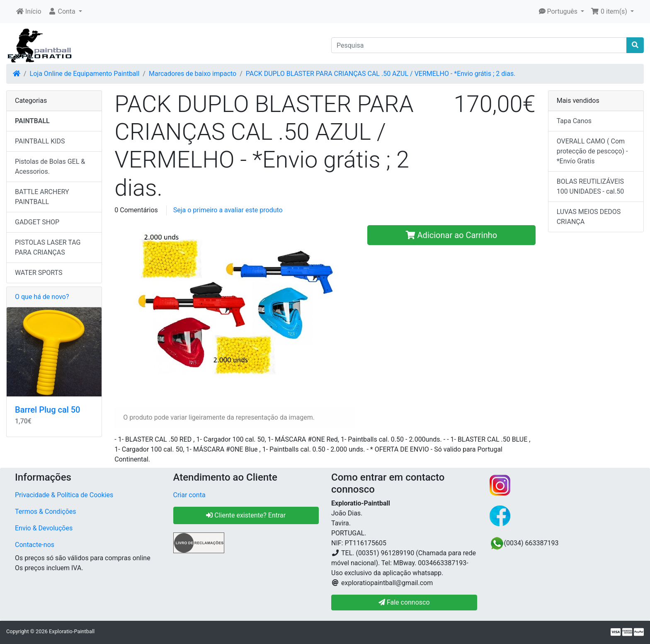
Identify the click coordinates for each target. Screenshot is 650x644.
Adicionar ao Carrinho (452, 235)
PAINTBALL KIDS (40, 141)
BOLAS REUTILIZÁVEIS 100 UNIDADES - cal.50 (590, 186)
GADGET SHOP (37, 222)
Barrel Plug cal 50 (47, 410)
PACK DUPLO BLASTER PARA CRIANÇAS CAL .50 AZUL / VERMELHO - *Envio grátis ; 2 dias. (381, 74)
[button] (65, 12)
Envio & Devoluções (44, 528)
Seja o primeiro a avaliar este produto (228, 210)
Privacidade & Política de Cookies (64, 495)
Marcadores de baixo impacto (193, 74)
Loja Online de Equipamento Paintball (85, 74)
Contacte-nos (35, 545)
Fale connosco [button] (404, 602)
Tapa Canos (574, 121)
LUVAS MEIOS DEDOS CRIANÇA (589, 217)
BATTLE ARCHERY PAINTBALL (42, 197)
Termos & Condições (46, 512)
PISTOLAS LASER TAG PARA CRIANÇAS (48, 247)
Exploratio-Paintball (72, 631)
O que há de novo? (42, 297)
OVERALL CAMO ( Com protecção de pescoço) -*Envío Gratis (592, 151)
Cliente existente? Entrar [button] (246, 515)
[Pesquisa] (479, 45)
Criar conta (189, 495)
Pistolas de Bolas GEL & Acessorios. (50, 166)
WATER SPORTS (39, 273)
